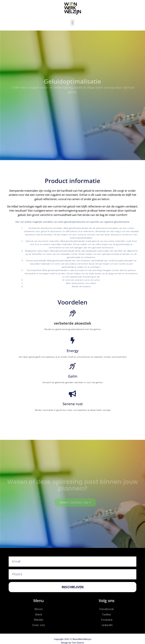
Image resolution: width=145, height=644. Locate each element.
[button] (72, 23)
